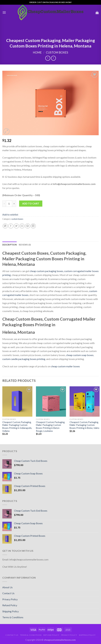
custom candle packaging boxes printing (24, 359)
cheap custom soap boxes (80, 355)
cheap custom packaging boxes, (47, 271)
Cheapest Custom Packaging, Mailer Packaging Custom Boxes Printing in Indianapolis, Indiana (17, 427)
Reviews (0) (25, 245)
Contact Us (8, 593)
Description (9, 245)
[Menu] (4, 12)
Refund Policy (10, 605)
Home (37, 52)
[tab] (9, 245)
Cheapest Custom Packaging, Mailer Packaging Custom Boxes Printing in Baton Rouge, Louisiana (50, 427)
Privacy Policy (10, 599)
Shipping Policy (11, 611)
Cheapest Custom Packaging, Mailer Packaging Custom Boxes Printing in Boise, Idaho (84, 425)
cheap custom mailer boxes (65, 366)
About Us (7, 587)
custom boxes (57, 52)
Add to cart (31, 203)
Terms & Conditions (13, 617)
